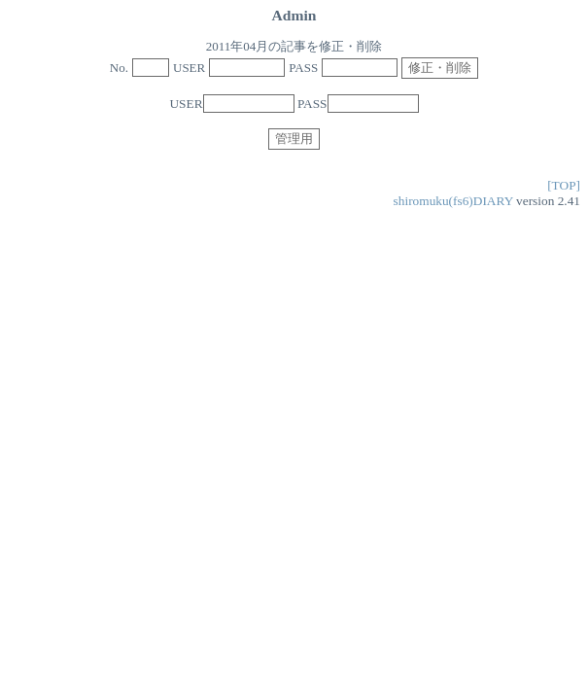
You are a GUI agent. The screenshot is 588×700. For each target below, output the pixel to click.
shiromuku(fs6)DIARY (453, 201)
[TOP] (564, 185)
